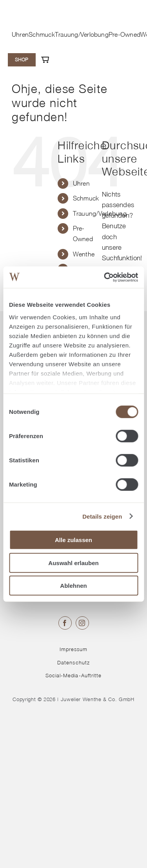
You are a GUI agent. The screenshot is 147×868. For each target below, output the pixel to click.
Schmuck (86, 198)
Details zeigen (102, 516)
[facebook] (65, 623)
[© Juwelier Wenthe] (35, 9)
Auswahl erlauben (73, 563)
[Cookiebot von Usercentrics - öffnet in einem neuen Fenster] (105, 277)
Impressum (73, 649)
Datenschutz (73, 662)
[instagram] (82, 623)
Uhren (81, 183)
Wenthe (84, 254)
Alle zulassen (73, 540)
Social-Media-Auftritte (73, 675)
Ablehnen (73, 586)
